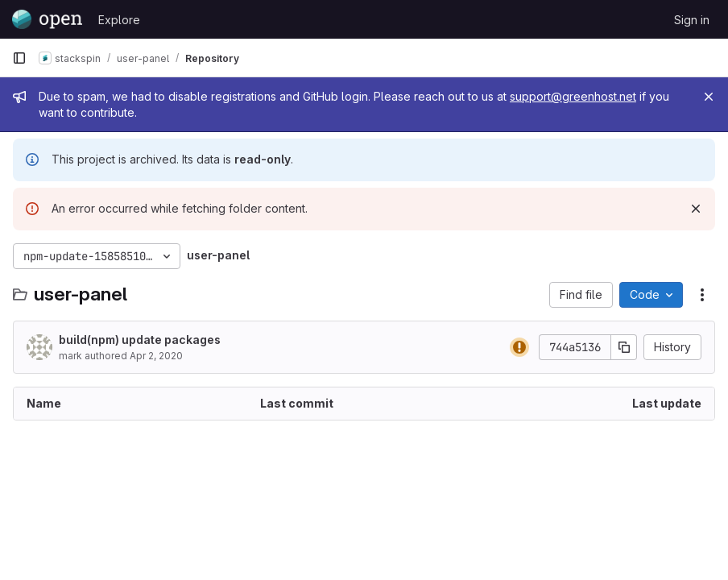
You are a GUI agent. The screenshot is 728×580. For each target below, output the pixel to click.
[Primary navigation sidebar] (19, 58)
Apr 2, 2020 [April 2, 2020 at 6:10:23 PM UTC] (156, 356)
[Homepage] (47, 19)
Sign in (692, 20)
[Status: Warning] (519, 347)
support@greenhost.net (573, 96)
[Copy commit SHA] (624, 347)
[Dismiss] (696, 209)
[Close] (709, 97)
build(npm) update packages (140, 340)
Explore (119, 20)
